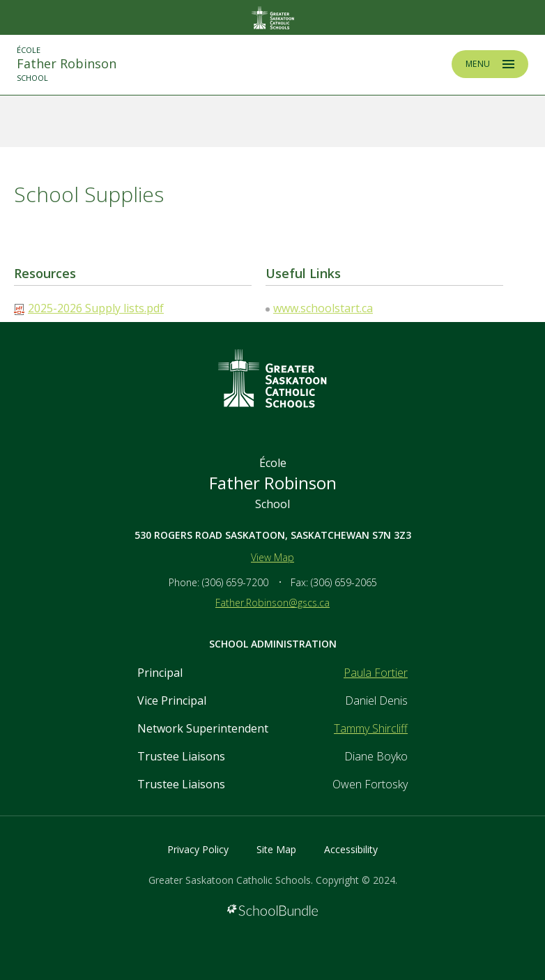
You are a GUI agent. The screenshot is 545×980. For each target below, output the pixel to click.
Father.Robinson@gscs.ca (272, 603)
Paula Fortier (376, 673)
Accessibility (351, 849)
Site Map (276, 849)
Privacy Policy (198, 849)
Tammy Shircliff (371, 728)
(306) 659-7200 (235, 582)
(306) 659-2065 (344, 582)
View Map (272, 557)
